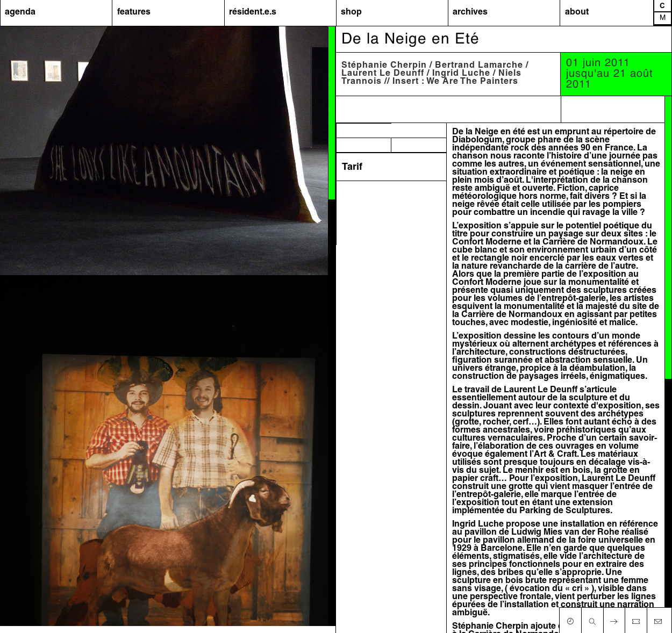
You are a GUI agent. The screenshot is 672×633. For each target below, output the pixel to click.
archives (470, 12)
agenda (20, 12)
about (577, 12)
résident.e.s (253, 12)
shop (351, 12)
